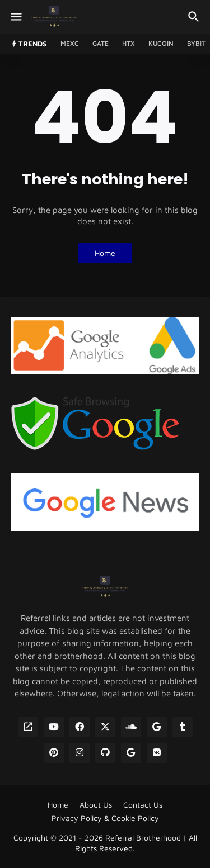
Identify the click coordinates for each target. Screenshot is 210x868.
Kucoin (161, 43)
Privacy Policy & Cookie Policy (105, 818)
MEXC (70, 43)
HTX (129, 43)
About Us (96, 805)
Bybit (196, 43)
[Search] (195, 17)
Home (105, 253)
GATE (101, 43)
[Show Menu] (15, 17)
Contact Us (143, 805)
